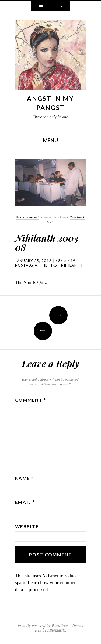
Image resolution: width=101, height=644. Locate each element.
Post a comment (27, 217)
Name (24, 478)
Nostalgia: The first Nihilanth (49, 265)
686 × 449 (65, 261)
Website (27, 527)
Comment (31, 400)
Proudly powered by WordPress (43, 625)
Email (25, 502)
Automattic (56, 630)
